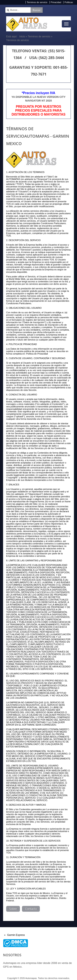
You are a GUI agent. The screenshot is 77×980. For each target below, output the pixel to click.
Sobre (13, 909)
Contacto (31, 909)
